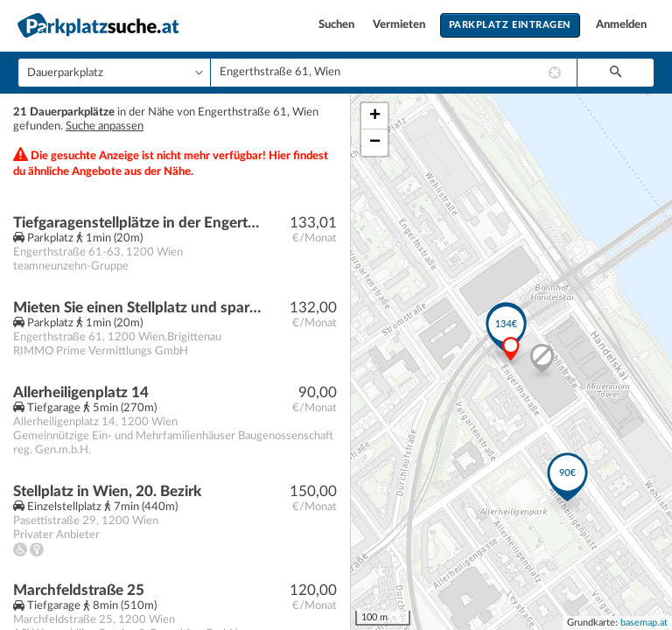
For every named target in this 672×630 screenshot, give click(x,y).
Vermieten (400, 25)
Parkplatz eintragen (510, 25)
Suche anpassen (105, 126)
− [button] (375, 143)
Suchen (338, 25)
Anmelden (621, 25)
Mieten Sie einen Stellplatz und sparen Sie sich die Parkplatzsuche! (137, 308)
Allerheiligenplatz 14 (81, 392)
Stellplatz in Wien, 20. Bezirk (107, 491)
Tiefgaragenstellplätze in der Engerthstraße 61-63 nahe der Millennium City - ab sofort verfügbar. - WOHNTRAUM (137, 223)
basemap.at (644, 623)
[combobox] (394, 73)
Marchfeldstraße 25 (79, 590)
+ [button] (375, 116)
